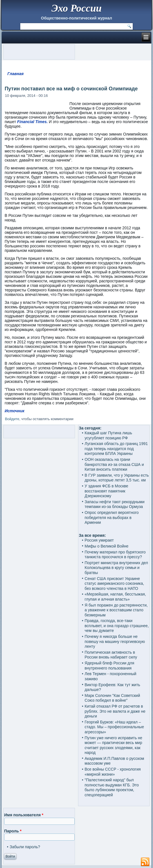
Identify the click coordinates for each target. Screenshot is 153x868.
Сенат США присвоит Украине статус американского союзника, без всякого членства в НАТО (114, 584)
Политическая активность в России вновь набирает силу (111, 655)
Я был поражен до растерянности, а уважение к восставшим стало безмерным (116, 610)
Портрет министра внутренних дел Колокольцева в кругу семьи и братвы (116, 568)
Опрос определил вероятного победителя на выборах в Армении (112, 517)
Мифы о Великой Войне (107, 546)
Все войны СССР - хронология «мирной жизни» (113, 772)
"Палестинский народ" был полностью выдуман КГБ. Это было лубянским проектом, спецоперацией (112, 787)
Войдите (12, 419)
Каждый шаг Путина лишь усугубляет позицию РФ (108, 435)
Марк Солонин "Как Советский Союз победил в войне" (112, 698)
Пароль (13, 831)
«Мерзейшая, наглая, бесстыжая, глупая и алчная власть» (115, 597)
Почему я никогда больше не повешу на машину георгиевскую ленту (115, 641)
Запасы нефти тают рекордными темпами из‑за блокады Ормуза (114, 504)
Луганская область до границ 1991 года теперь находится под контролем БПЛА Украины (116, 449)
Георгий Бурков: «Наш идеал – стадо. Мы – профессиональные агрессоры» (114, 727)
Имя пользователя (24, 815)
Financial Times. (33, 122)
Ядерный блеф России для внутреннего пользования (109, 666)
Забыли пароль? (25, 847)
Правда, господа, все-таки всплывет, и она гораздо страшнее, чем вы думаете (117, 626)
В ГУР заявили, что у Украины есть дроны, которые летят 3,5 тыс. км (117, 478)
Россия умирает (99, 540)
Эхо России (76, 8)
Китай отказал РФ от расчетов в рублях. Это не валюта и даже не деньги (115, 711)
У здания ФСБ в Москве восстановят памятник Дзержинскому (106, 491)
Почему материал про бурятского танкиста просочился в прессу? (115, 555)
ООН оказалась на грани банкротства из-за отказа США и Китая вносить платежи (114, 464)
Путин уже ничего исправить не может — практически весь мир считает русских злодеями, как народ (113, 745)
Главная (15, 74)
